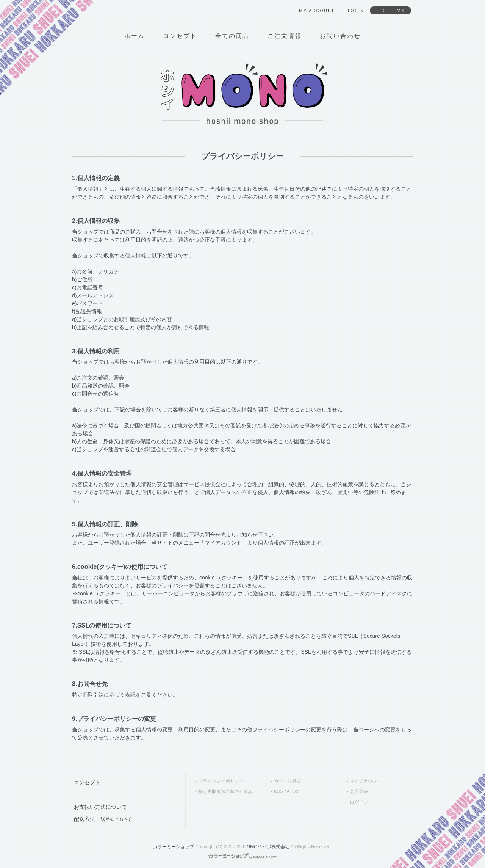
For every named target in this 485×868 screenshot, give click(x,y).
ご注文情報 (285, 36)
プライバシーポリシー (221, 781)
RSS (279, 791)
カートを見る (288, 781)
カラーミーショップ (174, 847)
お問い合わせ (340, 36)
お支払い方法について (100, 807)
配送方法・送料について (103, 819)
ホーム (135, 36)
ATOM (293, 791)
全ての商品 (232, 36)
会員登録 (359, 791)
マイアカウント (366, 781)
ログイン (359, 802)
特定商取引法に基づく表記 (225, 791)
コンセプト (180, 36)
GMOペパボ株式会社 (268, 847)
